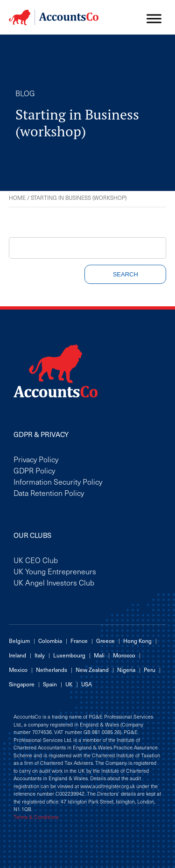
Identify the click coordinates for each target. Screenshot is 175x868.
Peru (150, 670)
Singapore (22, 684)
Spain (50, 684)
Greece (105, 641)
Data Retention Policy (49, 493)
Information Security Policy (58, 481)
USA (87, 684)
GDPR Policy (34, 470)
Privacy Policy (36, 459)
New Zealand (92, 670)
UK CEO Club (36, 560)
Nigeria (126, 670)
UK (69, 684)
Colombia (50, 641)
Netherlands (52, 670)
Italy (40, 655)
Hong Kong (137, 641)
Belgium (19, 641)
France (79, 641)
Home (17, 198)
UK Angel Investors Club (54, 582)
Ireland (17, 655)
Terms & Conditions (36, 817)
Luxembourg (69, 655)
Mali (99, 655)
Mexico (18, 670)
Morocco (124, 655)
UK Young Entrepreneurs (55, 571)
